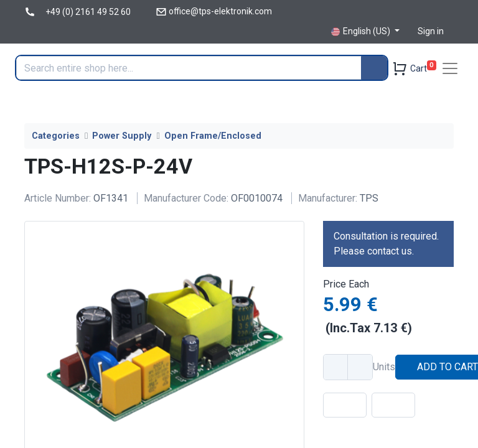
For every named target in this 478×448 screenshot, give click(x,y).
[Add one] (360, 367)
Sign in (431, 31)
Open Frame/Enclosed (213, 136)
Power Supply (122, 136)
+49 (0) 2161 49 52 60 (88, 12)
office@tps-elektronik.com (220, 11)
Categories (56, 136)
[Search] (374, 68)
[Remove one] (336, 367)
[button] (345, 405)
